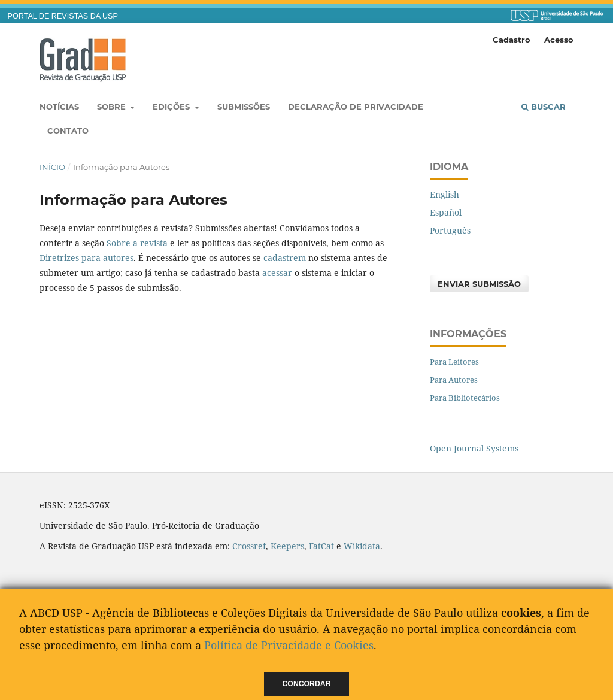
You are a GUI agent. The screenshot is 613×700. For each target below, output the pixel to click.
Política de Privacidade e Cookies (289, 645)
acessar (277, 273)
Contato (68, 131)
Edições (172, 107)
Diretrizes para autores (87, 258)
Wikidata (362, 546)
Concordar (307, 684)
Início (52, 167)
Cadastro (512, 40)
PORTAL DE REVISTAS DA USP (63, 16)
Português (450, 230)
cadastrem (285, 258)
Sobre (113, 107)
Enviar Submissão (479, 284)
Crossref (249, 546)
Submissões (244, 107)
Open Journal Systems (474, 448)
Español (446, 212)
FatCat (321, 546)
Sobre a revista (137, 243)
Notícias (59, 107)
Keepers (287, 546)
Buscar (544, 107)
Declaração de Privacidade (356, 107)
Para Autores (454, 380)
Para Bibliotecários (465, 398)
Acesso (559, 40)
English (444, 194)
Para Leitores (454, 362)
